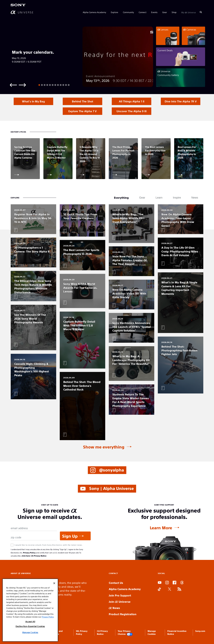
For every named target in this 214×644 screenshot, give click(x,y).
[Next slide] (22, 85)
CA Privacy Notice (39, 556)
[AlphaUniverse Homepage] (22, 12)
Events (154, 12)
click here (26, 556)
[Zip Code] (34, 537)
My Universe (189, 12)
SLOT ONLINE (158, 600)
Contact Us (116, 583)
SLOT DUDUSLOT (159, 597)
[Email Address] (34, 528)
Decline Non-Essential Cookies (30, 626)
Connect (143, 12)
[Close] (54, 583)
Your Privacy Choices (125, 633)
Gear (165, 12)
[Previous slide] (13, 85)
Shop (174, 12)
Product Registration (123, 614)
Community (128, 12)
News (114, 608)
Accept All (30, 621)
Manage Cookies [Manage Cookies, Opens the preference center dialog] (30, 632)
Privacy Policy (29, 553)
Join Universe (120, 602)
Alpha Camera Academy (94, 12)
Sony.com (200, 631)
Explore (115, 12)
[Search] (201, 12)
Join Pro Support (120, 595)
